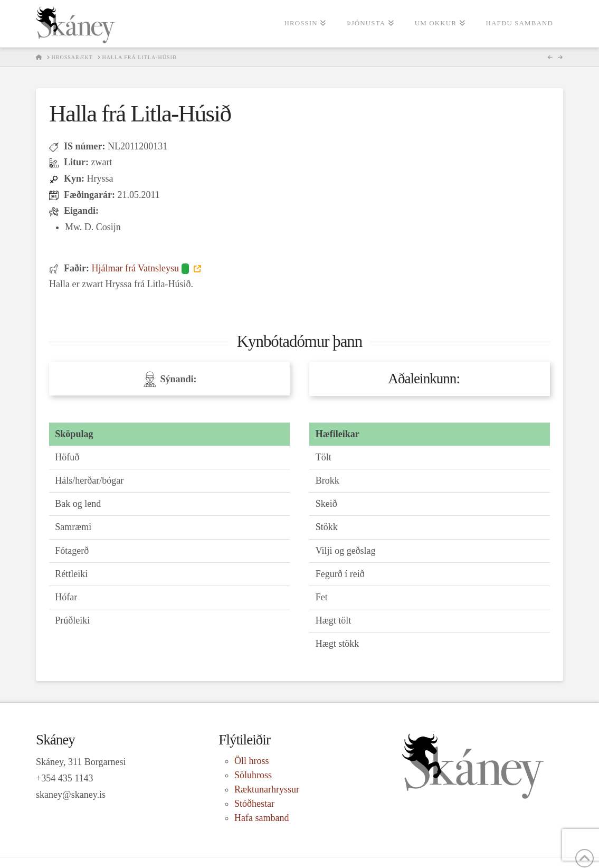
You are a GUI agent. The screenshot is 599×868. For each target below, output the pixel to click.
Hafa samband (262, 818)
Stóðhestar (254, 804)
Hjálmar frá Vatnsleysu (141, 268)
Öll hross (252, 761)
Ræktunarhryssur (267, 789)
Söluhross (253, 775)
